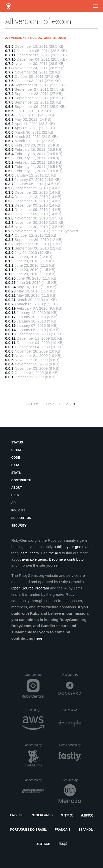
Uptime (17, 450)
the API (55, 553)
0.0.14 (11, 330)
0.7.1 (9, 98)
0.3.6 (9, 188)
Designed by (71, 675)
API (14, 503)
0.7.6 (9, 76)
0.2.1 (9, 248)
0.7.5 (9, 81)
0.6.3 (9, 119)
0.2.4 (9, 235)
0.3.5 (9, 192)
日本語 (63, 844)
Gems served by (70, 745)
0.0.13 (11, 334)
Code (16, 458)
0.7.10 (11, 59)
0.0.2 (9, 373)
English (17, 815)
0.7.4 (9, 85)
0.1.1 (9, 270)
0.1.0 (9, 274)
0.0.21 (11, 300)
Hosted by (35, 710)
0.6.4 (9, 115)
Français (63, 830)
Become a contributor (67, 559)
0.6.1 (9, 128)
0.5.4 (9, 154)
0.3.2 (9, 205)
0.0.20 (11, 304)
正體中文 (87, 815)
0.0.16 (11, 321)
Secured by (72, 780)
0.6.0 (9, 132)
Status (17, 442)
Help (15, 495)
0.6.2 (9, 124)
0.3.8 (9, 179)
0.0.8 (9, 351)
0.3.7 (9, 184)
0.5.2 (9, 162)
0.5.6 (9, 145)
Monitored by (34, 745)
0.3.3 (9, 201)
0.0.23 (11, 291)
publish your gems (69, 547)
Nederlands (42, 815)
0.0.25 (11, 282)
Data (15, 465)
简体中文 (67, 815)
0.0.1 (9, 377)
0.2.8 (9, 218)
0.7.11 (11, 55)
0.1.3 (9, 261)
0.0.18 (11, 313)
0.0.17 (11, 317)
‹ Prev (48, 404)
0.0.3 (9, 368)
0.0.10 (11, 347)
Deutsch (43, 844)
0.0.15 (11, 325)
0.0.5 (9, 360)
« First (33, 404)
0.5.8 (9, 137)
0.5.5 (9, 149)
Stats (16, 473)
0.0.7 (9, 355)
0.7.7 (9, 72)
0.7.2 (9, 94)
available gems (34, 559)
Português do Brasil (29, 830)
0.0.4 (9, 364)
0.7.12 (11, 51)
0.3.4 (9, 197)
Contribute (21, 480)
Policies (18, 510)
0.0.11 (11, 343)
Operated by (35, 677)
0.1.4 (9, 257)
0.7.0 (9, 102)
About (17, 488)
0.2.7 (9, 222)
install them (29, 553)
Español (86, 830)
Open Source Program (30, 588)
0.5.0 (9, 171)
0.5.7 (9, 141)
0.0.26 (11, 278)
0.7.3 (9, 89)
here (38, 638)
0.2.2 (9, 244)
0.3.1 (9, 209)
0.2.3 (9, 240)
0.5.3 (9, 158)
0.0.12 (11, 338)
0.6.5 (9, 111)
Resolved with (71, 710)
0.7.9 (9, 64)
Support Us (21, 518)
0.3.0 (9, 214)
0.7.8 (9, 68)
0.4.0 (9, 175)
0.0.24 (11, 287)
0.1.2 (9, 265)
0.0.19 (11, 308)
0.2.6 (9, 227)
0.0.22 (11, 295)
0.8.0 (9, 46)
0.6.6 (9, 106)
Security (19, 526)
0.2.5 (9, 231)
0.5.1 (9, 167)
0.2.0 (9, 252)
